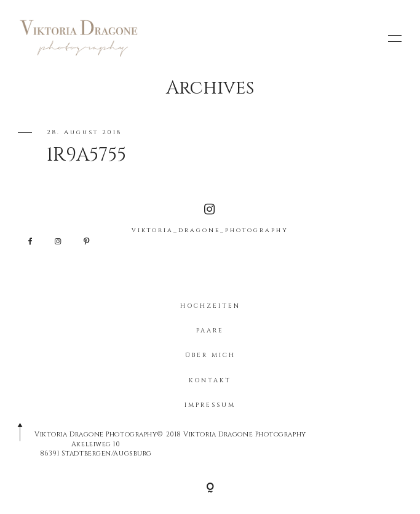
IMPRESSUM (210, 405)
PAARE (210, 331)
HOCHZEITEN (210, 306)
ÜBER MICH (210, 355)
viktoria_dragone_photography (210, 219)
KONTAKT (210, 380)
